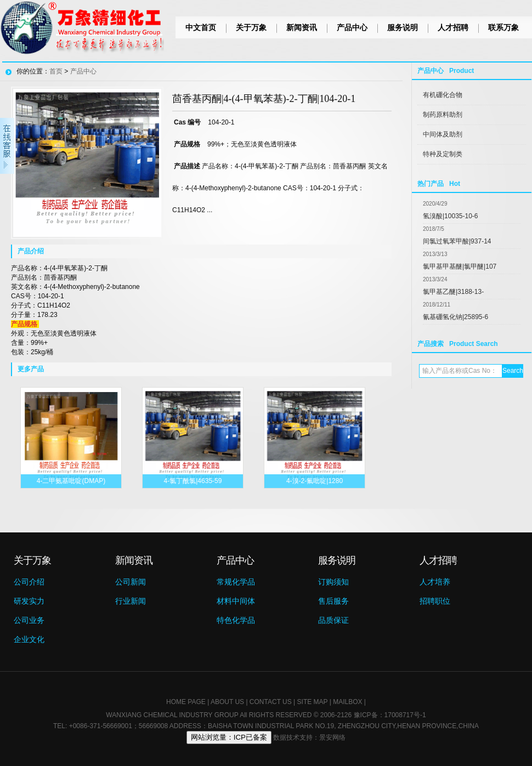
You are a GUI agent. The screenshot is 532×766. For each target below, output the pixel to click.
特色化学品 (236, 620)
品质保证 (333, 620)
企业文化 (29, 639)
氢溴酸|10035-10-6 (451, 216)
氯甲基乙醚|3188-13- (453, 292)
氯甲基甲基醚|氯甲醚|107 (460, 266)
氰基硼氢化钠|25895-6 (455, 317)
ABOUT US (227, 702)
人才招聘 (453, 27)
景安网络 (332, 737)
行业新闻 (131, 601)
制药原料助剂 (443, 115)
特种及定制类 (443, 154)
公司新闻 (131, 582)
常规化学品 (236, 582)
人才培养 (435, 582)
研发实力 (29, 601)
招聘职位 (435, 601)
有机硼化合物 (443, 95)
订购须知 (333, 582)
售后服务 (333, 601)
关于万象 (251, 27)
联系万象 (503, 27)
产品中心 (352, 27)
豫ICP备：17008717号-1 (390, 715)
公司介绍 (29, 582)
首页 (56, 71)
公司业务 (29, 620)
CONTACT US (271, 702)
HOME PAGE (186, 702)
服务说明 (403, 27)
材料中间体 (236, 601)
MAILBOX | (349, 702)
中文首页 (201, 27)
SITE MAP (313, 702)
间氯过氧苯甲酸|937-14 (457, 241)
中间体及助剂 (443, 134)
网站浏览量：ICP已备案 (229, 737)
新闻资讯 (302, 27)
